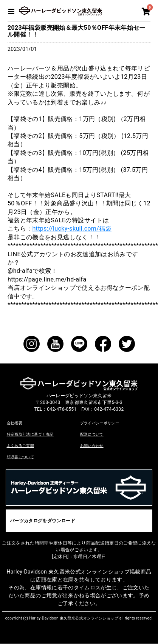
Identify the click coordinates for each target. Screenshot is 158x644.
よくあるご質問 (20, 446)
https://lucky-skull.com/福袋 (72, 229)
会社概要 (15, 423)
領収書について (20, 457)
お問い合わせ (92, 446)
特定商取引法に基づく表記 (30, 434)
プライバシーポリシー (100, 423)
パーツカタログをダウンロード (43, 521)
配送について (92, 434)
